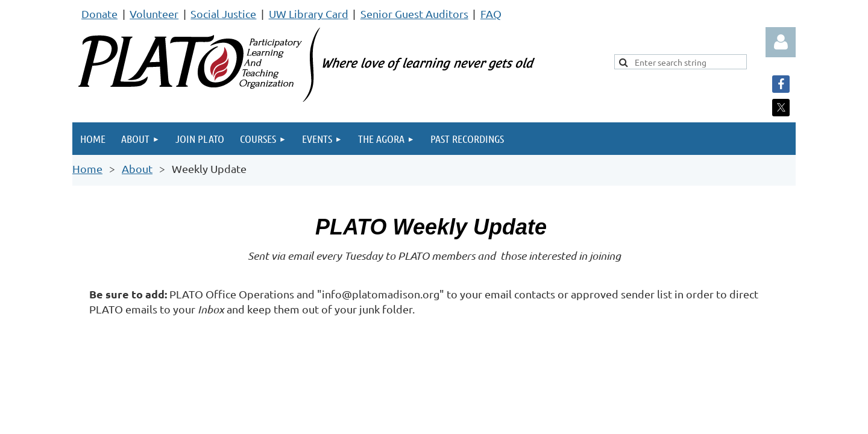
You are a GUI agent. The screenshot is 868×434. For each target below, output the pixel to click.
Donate (99, 14)
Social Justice (223, 14)
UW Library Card (309, 14)
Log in (781, 42)
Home (87, 168)
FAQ (491, 14)
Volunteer (154, 14)
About (137, 168)
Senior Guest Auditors (414, 14)
